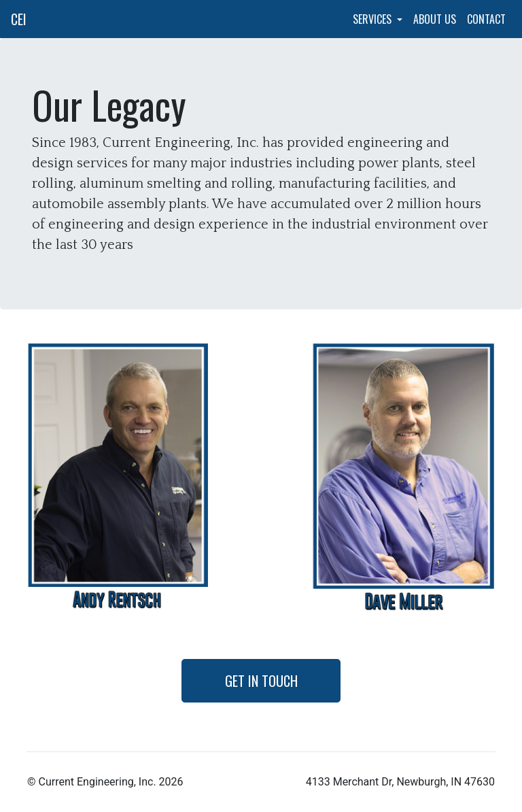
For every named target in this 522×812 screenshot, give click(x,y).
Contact (486, 19)
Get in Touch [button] (261, 681)
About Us (435, 19)
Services (373, 19)
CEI (19, 19)
